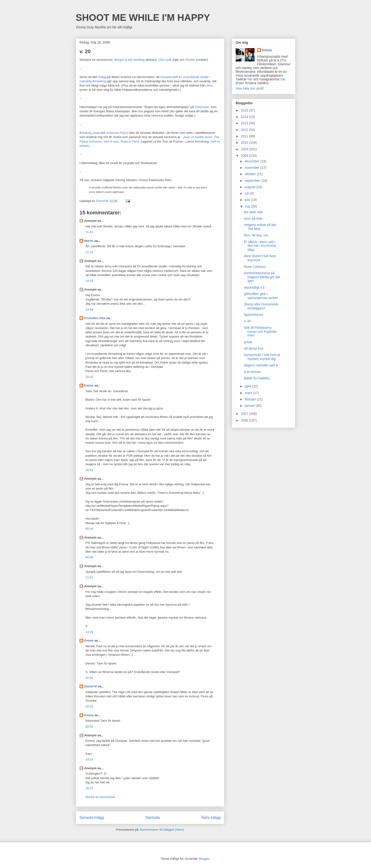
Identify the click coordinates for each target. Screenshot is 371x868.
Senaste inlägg (92, 818)
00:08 (89, 557)
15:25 (89, 377)
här (250, 79)
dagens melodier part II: (261, 365)
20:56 (89, 727)
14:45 (89, 281)
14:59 (89, 310)
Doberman (202, 107)
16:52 (89, 470)
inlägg (102, 77)
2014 (245, 117)
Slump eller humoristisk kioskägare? (261, 306)
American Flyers (117, 133)
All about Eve (254, 348)
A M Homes (252, 372)
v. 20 (247, 321)
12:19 (89, 252)
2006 (245, 420)
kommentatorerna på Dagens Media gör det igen (262, 277)
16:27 (89, 788)
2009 (245, 149)
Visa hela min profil (250, 88)
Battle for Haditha (257, 378)
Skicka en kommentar (100, 797)
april (248, 386)
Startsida (153, 818)
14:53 (89, 759)
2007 (245, 414)
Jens (209, 85)
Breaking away (90, 133)
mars (249, 393)
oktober (251, 174)
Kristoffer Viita (95, 318)
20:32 (89, 706)
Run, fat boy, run (256, 235)
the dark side (253, 212)
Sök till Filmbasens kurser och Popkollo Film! (260, 332)
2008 (245, 156)
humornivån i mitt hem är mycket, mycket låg (262, 357)
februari (251, 399)
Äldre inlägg (211, 818)
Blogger (204, 859)
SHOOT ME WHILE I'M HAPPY (143, 17)
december (252, 161)
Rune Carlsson (255, 267)
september (253, 181)
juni (248, 200)
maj (248, 206)
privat (248, 342)
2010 (245, 143)
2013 (245, 123)
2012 (245, 130)
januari (250, 406)
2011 (245, 136)
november (252, 168)
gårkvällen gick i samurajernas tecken (261, 296)
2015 (245, 110)
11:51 (89, 577)
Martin (89, 241)
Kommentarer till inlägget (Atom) (162, 830)
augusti (250, 187)
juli (247, 193)
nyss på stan (253, 218)
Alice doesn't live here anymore (260, 258)
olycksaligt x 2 (254, 287)
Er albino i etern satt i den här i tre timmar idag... (260, 246)
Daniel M (91, 686)
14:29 (89, 632)
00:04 (89, 529)
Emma (89, 385)
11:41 (89, 232)
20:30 (89, 678)
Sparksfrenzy (254, 315)
